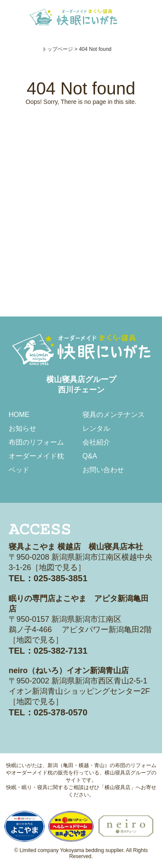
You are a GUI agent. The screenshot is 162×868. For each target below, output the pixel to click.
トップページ (57, 49)
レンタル (96, 428)
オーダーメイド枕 (36, 456)
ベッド (19, 470)
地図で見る (58, 567)
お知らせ (22, 428)
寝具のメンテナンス (114, 415)
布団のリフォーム (36, 442)
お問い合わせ (103, 470)
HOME (19, 415)
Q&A (90, 456)
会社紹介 (96, 442)
